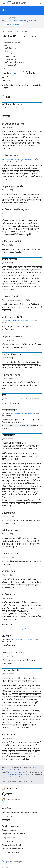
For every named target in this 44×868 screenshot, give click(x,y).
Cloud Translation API (17, 21)
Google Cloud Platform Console (13, 834)
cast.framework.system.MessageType (17, 159)
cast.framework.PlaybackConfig (21, 321)
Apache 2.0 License (15, 772)
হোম (3, 31)
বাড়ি (4, 10)
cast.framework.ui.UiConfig (23, 639)
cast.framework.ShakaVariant (23, 414)
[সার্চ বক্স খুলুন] (40, 3)
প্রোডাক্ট (10, 31)
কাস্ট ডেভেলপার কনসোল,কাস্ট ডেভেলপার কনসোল (20, 812)
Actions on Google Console (12, 845)
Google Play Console (9, 838)
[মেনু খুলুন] (4, 3)
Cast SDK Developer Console (12, 849)
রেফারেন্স (25, 31)
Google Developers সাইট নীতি (17, 775)
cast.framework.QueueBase (19, 399)
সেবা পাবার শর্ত (7, 816)
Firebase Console (8, 841)
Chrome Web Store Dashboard (13, 853)
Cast (19, 3)
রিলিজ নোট (6, 820)
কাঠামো (13, 73)
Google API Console (9, 830)
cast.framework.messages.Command (19, 629)
